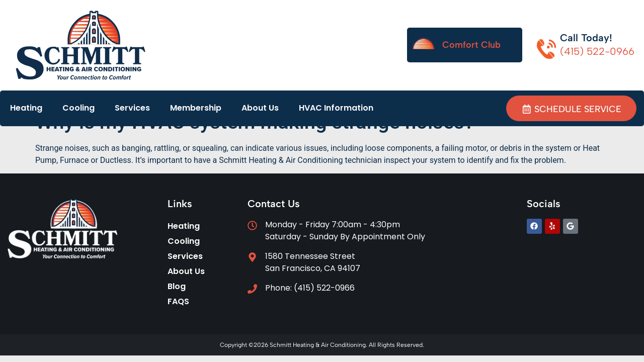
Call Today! (586, 38)
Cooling (78, 108)
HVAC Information (336, 108)
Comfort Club (471, 45)
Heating (26, 108)
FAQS (178, 301)
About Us (260, 108)
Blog (177, 286)
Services (132, 108)
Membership (196, 108)
